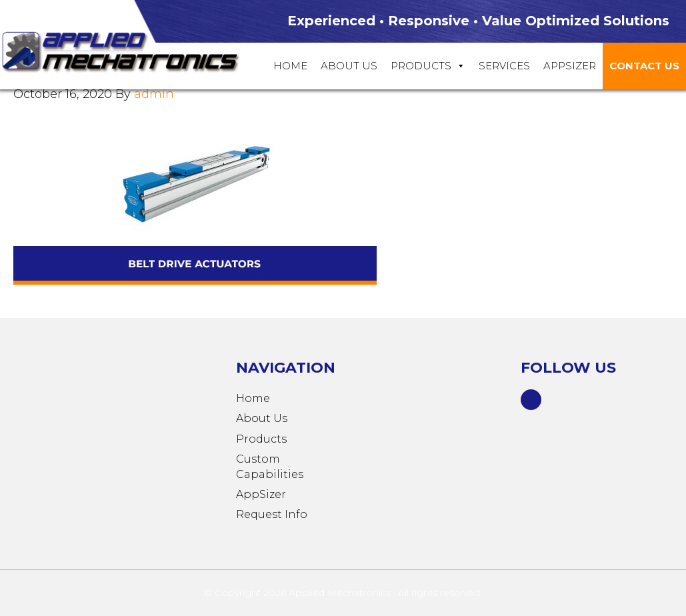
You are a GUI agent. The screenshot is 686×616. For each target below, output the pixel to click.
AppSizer (261, 494)
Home (290, 66)
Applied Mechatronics (133, 51)
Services (504, 66)
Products (428, 66)
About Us (349, 66)
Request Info (272, 514)
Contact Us (644, 66)
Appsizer (570, 66)
